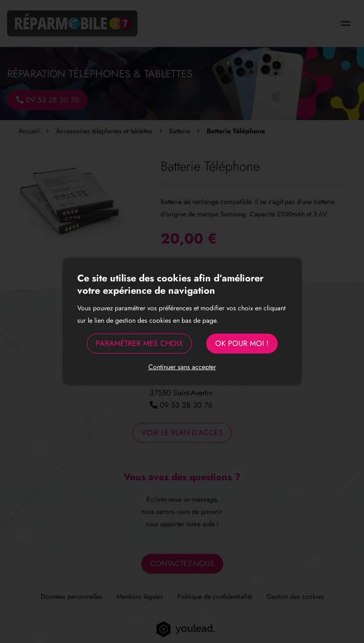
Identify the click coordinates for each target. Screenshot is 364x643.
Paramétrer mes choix (139, 343)
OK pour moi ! (242, 343)
